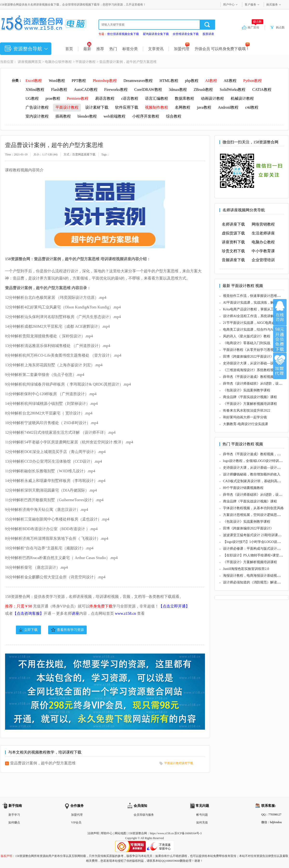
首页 (69, 49)
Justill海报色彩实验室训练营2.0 (246, 569)
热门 (113, 49)
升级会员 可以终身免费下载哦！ (222, 49)
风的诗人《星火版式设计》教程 (247, 336)
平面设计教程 (85, 62)
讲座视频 (25, 62)
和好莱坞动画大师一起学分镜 (245, 417)
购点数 (280, 27)
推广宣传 (255, 27)
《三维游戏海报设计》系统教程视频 (250, 370)
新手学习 (14, 815)
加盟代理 (182, 49)
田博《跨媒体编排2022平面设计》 (248, 357)
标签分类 (130, 49)
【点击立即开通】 (174, 606)
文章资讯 (156, 49)
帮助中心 (107, 833)
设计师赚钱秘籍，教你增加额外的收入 (252, 474)
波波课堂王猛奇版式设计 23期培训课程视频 (256, 535)
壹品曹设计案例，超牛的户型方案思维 (43, 763)
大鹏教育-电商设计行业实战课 (246, 424)
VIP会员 (76, 822)
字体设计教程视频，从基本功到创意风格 (253, 508)
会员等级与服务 (144, 815)
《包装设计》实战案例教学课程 (247, 390)
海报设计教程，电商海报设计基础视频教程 (255, 576)
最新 (87, 49)
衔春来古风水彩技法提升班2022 (247, 411)
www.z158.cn (125, 613)
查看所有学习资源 (70, 630)
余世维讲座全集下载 (186, 34)
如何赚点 (14, 822)
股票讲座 (208, 34)
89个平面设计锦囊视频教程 (243, 488)
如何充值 (202, 822)
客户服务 (250, 5)
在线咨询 (280, 312)
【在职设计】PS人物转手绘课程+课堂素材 (254, 555)
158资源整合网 (138, 833)
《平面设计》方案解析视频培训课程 (250, 404)
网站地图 (120, 833)
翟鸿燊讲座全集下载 (156, 34)
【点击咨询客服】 (28, 613)
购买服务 (272, 5)
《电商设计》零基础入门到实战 (247, 343)
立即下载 (31, 630)
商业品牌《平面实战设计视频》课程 (250, 397)
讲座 (75, 613)
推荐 (100, 49)
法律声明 (93, 833)
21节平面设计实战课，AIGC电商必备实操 (254, 323)
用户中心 (229, 5)
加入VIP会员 (280, 339)
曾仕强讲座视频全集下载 (123, 34)
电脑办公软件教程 (58, 62)
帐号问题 (202, 815)
